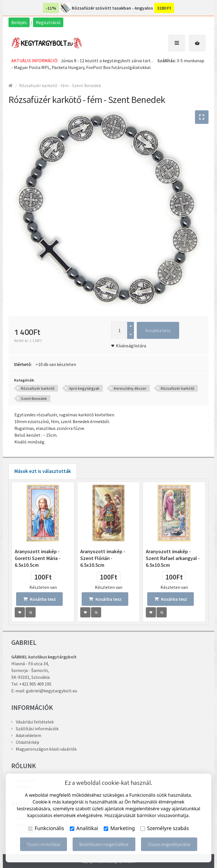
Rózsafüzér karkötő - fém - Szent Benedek (60, 85)
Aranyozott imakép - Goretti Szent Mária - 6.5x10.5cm (38, 558)
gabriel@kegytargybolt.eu (52, 691)
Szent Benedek (34, 399)
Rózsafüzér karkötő (38, 388)
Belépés (19, 22)
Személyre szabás (165, 828)
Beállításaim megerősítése (104, 844)
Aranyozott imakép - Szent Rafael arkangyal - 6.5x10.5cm (173, 558)
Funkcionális (46, 828)
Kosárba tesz (158, 330)
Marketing (119, 828)
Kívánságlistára (131, 346)
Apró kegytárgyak (84, 388)
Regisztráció (48, 22)
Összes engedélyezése (169, 844)
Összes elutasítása (44, 844)
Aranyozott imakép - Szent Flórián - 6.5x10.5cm (103, 558)
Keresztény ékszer (130, 388)
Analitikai (84, 828)
